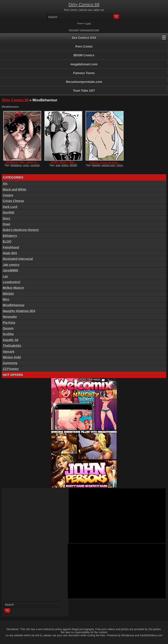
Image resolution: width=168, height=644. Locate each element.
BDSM (73, 165)
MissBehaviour (14, 305)
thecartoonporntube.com (84, 82)
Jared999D (11, 270)
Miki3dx (8, 294)
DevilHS (9, 213)
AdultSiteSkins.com (151, 635)
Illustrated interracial (18, 259)
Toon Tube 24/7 (84, 91)
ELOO (7, 241)
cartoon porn (108, 165)
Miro (6, 299)
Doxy (7, 218)
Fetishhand (11, 247)
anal (58, 165)
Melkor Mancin (13, 288)
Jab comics (11, 265)
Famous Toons (84, 73)
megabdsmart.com (84, 64)
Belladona (16, 165)
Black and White (15, 190)
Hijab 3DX (10, 253)
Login (88, 23)
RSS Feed (74, 30)
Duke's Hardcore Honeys (21, 230)
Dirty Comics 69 (84, 5)
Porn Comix (84, 47)
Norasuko (10, 317)
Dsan (7, 224)
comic (26, 165)
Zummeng (10, 363)
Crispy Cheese (13, 201)
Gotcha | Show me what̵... (105, 163)
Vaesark (9, 352)
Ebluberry (10, 236)
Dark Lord (10, 207)
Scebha (8, 334)
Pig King (9, 323)
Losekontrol (12, 282)
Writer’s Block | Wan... (63, 162)
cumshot (35, 165)
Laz (5, 276)
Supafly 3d (11, 340)
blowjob (96, 165)
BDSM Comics (84, 55)
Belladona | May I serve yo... (22, 162)
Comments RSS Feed (89, 30)
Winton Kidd (12, 357)
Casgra (8, 195)
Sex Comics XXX (84, 38)
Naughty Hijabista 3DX (19, 311)
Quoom (8, 328)
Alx (5, 184)
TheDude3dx (12, 346)
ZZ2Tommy (11, 369)
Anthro (65, 165)
